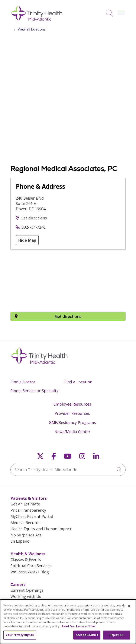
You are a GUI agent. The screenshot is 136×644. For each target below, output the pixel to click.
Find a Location (78, 382)
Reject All (116, 635)
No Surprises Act (26, 535)
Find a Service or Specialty (34, 391)
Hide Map (27, 240)
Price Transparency (28, 510)
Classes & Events (26, 559)
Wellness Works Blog (30, 572)
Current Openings (27, 590)
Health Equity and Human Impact (41, 529)
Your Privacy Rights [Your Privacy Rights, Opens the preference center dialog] (20, 635)
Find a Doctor (23, 382)
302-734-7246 (33, 227)
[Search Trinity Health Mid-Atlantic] (68, 470)
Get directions (34, 218)
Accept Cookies (87, 635)
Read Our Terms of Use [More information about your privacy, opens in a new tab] (78, 626)
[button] (122, 11)
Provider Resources (72, 413)
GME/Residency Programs (72, 422)
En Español (20, 541)
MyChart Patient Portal (32, 516)
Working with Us (26, 596)
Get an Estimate (25, 504)
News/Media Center (72, 432)
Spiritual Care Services (31, 566)
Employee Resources (72, 404)
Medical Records (25, 523)
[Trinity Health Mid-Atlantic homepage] (37, 20)
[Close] (129, 606)
